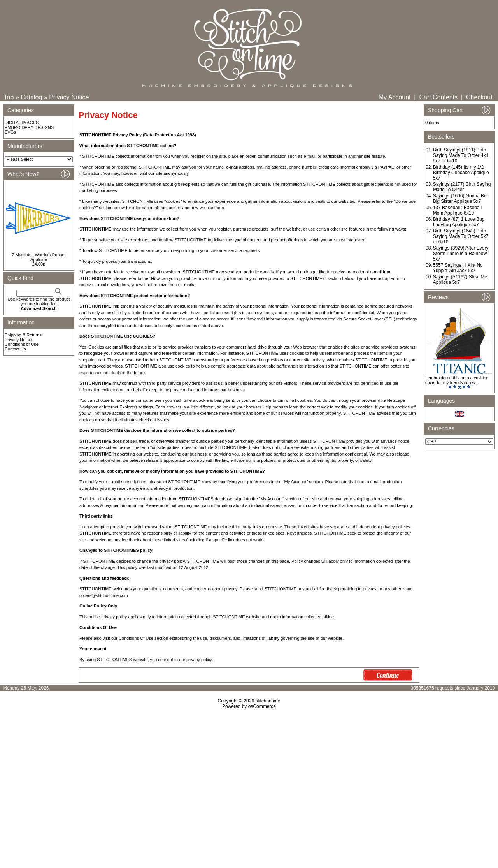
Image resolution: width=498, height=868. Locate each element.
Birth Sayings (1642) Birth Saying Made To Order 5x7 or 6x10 (461, 236)
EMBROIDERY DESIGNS (29, 127)
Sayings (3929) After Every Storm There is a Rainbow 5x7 (461, 254)
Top (9, 97)
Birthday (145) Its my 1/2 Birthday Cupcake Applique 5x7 (461, 173)
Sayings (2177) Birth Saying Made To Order (462, 187)
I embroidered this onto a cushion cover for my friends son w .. (457, 380)
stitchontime (268, 701)
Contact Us (15, 349)
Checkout (479, 97)
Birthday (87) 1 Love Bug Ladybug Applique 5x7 (459, 222)
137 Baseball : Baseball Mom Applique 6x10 (457, 210)
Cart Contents (438, 97)
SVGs (10, 132)
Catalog (31, 97)
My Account (395, 97)
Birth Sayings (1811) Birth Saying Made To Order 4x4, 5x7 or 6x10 (461, 155)
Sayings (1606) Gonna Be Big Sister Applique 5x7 (460, 199)
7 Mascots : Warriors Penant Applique (39, 257)
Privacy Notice (69, 97)
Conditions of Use (22, 344)
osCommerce (262, 706)
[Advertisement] (249, 776)
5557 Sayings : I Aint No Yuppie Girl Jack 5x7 (458, 268)
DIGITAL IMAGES (22, 123)
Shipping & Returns (23, 335)
